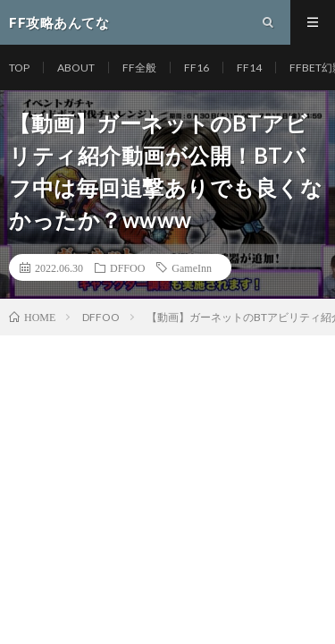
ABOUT (76, 68)
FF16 (197, 68)
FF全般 (139, 68)
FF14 (249, 68)
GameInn (192, 267)
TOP (19, 68)
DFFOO (127, 267)
